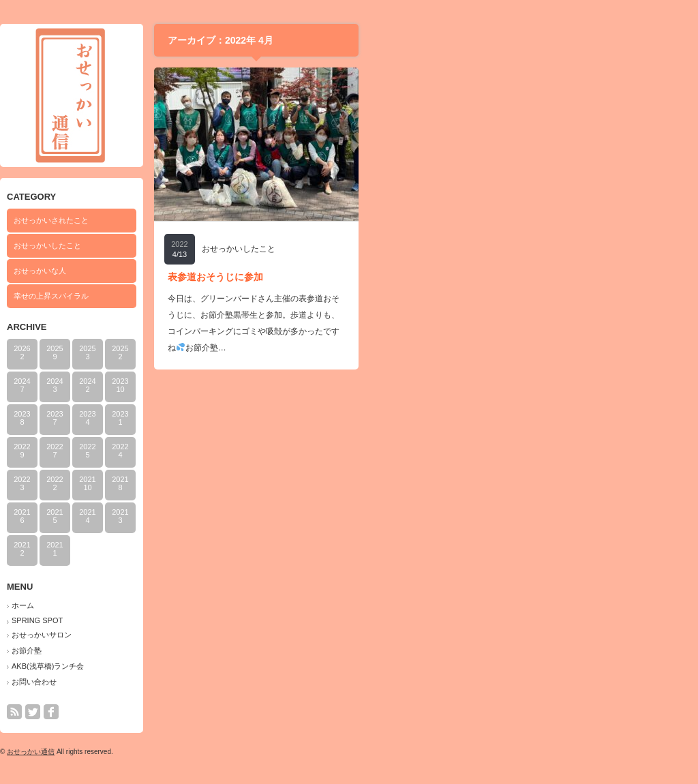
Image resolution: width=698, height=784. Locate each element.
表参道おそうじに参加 (382, 277)
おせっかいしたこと (214, 245)
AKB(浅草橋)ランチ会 (215, 666)
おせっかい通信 (198, 752)
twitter (200, 712)
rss (181, 712)
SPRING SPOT (204, 620)
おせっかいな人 (207, 271)
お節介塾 (194, 650)
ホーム (190, 605)
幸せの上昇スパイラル (218, 296)
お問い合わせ (201, 682)
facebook (218, 712)
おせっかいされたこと (218, 220)
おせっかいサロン (209, 635)
